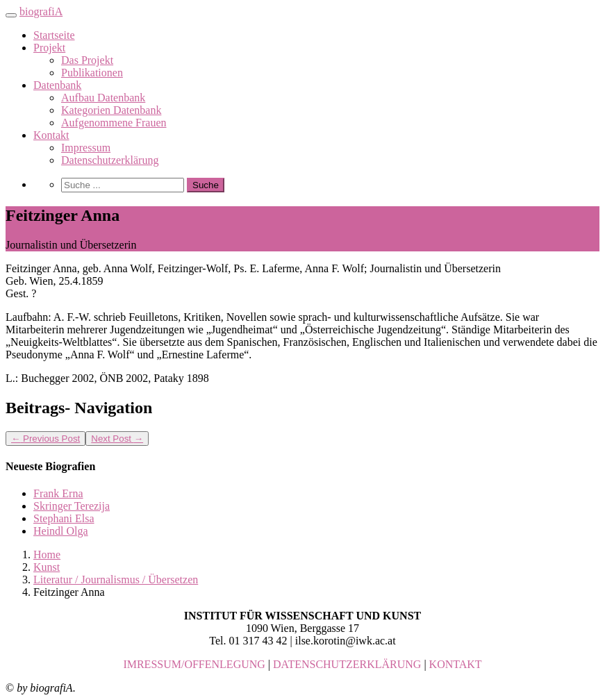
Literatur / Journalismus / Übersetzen (116, 580)
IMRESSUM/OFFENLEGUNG (194, 664)
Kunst (47, 567)
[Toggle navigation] (11, 15)
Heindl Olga (61, 531)
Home (47, 555)
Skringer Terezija (72, 506)
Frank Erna (58, 493)
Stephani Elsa (64, 518)
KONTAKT (456, 664)
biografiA (41, 11)
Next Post (117, 439)
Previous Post (45, 439)
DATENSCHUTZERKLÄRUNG (347, 664)
